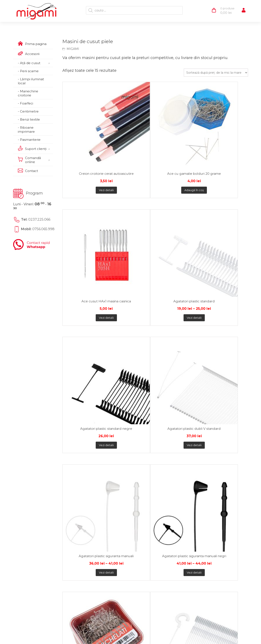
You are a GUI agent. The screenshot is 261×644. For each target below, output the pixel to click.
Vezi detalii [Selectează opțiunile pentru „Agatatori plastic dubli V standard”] (132, 230)
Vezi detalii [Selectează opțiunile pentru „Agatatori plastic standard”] (225, 151)
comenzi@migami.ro (168, 493)
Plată (65, 451)
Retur (118, 451)
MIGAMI (73, 49)
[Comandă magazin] (216, 73)
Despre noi (30, 480)
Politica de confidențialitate (94, 480)
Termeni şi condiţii (86, 493)
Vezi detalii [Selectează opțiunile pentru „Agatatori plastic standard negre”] (86, 230)
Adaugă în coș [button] (132, 151)
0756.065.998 (43, 229)
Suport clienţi (33, 487)
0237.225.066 (39, 219)
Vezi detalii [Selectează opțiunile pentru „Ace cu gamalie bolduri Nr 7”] (86, 310)
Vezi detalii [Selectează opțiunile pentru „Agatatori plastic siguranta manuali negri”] (225, 230)
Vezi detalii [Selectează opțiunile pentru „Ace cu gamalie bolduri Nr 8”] (178, 310)
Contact (28, 493)
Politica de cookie (85, 487)
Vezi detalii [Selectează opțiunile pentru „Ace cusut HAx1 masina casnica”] (178, 151)
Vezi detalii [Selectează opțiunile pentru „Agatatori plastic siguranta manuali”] (178, 230)
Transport (91, 451)
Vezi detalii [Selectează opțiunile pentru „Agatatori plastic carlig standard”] (132, 310)
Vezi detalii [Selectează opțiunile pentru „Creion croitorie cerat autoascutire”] (86, 151)
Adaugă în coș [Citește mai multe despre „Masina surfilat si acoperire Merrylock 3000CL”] (178, 393)
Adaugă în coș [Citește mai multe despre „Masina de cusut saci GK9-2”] (225, 310)
